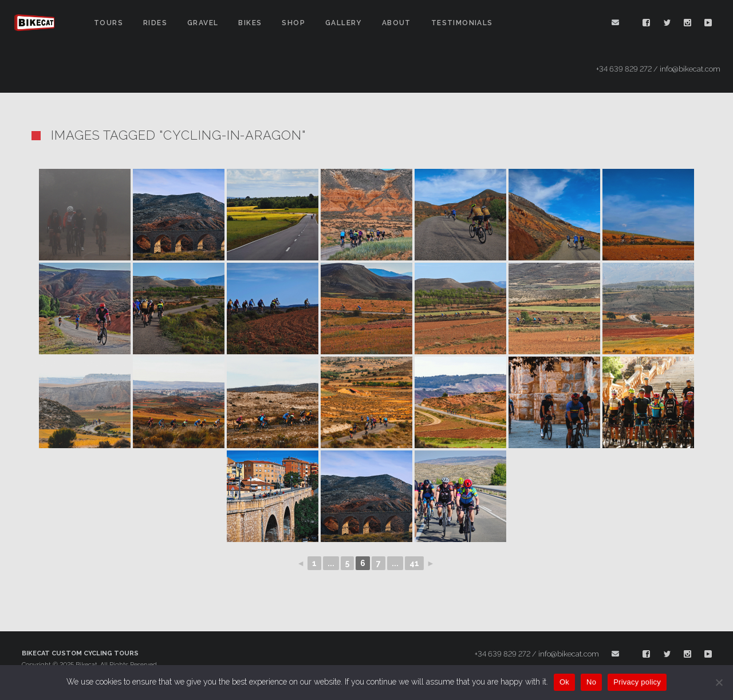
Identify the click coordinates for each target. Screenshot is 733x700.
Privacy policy (637, 682)
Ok (564, 682)
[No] (719, 682)
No (591, 682)
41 (414, 563)
